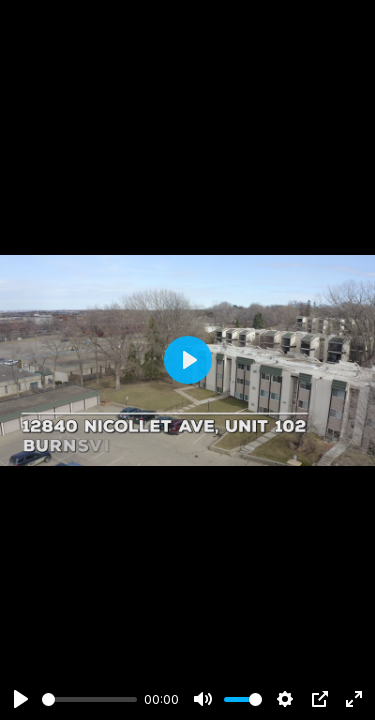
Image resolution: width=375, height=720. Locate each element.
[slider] (89, 699)
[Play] (21, 699)
